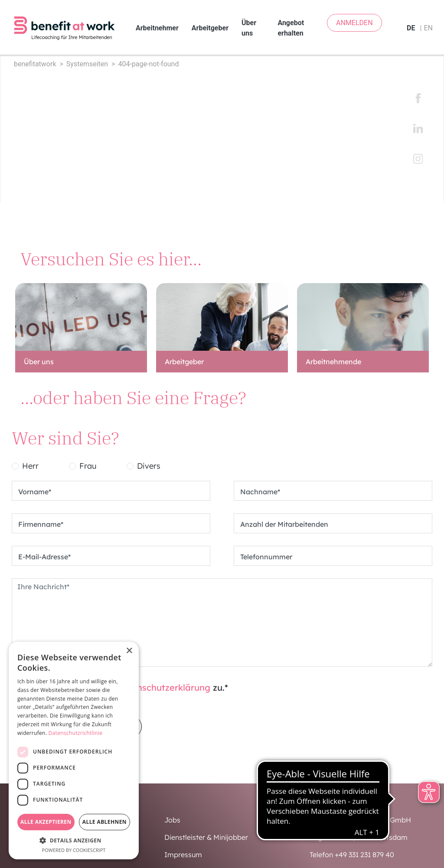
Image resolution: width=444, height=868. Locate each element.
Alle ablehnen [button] (104, 822)
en (428, 24)
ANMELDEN (354, 23)
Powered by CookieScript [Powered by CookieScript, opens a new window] (74, 850)
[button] (74, 840)
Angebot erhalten (291, 24)
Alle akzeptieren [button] (46, 822)
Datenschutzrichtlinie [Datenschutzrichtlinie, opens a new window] (76, 733)
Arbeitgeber (210, 24)
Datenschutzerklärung (163, 680)
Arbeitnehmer (157, 24)
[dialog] (74, 751)
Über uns (249, 24)
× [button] (129, 651)
